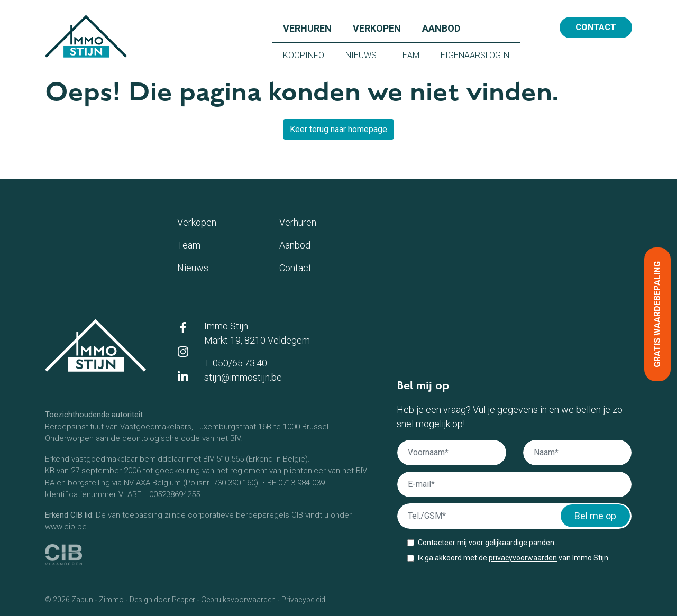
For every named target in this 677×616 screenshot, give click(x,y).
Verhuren (313, 27)
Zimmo (111, 600)
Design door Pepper (162, 600)
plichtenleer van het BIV (325, 471)
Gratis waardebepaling (657, 314)
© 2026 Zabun (69, 600)
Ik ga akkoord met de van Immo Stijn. (514, 558)
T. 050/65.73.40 (236, 363)
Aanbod (446, 27)
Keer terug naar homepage (338, 129)
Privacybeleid (303, 600)
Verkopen (382, 27)
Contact (596, 27)
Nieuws (366, 54)
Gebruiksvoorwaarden (238, 600)
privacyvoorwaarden (523, 558)
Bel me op (595, 516)
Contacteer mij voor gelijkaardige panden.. (488, 543)
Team (414, 54)
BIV (235, 438)
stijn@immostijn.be (243, 377)
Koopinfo (309, 54)
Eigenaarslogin (480, 54)
